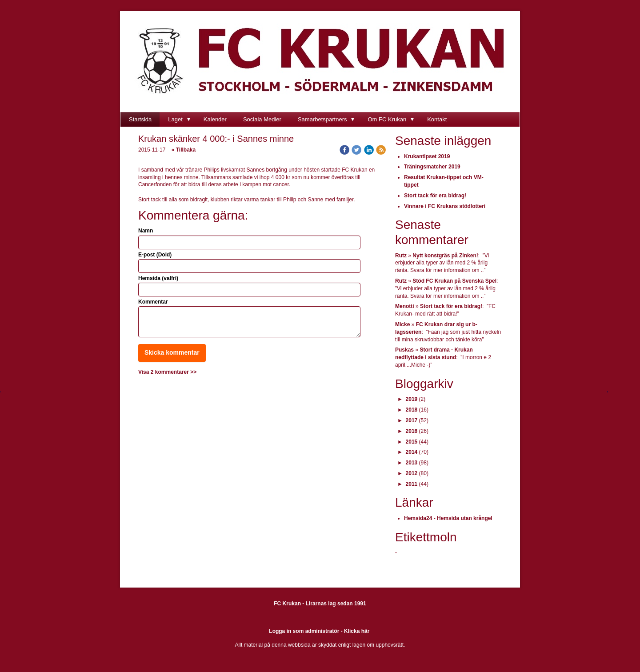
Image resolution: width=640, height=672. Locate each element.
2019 (412, 399)
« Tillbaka (184, 150)
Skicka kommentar (172, 352)
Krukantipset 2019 (427, 156)
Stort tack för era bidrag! (435, 196)
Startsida (140, 119)
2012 (412, 473)
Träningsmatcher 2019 (432, 167)
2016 (412, 431)
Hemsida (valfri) (158, 278)
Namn (146, 231)
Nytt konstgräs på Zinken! (445, 256)
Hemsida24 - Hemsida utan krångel (448, 518)
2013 (412, 463)
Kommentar (153, 302)
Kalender (215, 119)
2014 (412, 452)
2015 (412, 442)
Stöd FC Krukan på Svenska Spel (454, 281)
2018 (412, 410)
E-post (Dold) (155, 255)
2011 (412, 484)
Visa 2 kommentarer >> (167, 372)
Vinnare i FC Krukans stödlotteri (445, 206)
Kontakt (437, 119)
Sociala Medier (262, 119)
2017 (412, 420)
